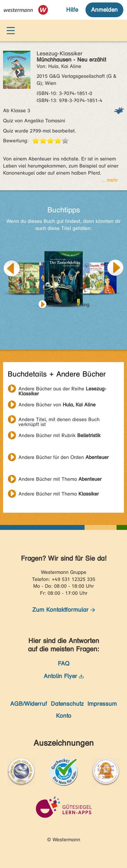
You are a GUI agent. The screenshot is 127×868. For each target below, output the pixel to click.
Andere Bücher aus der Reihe (62, 389)
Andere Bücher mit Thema (60, 479)
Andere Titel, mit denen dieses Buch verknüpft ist (59, 420)
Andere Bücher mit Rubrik (60, 435)
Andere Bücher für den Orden (63, 457)
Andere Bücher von (57, 405)
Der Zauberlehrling (69, 304)
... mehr (110, 180)
